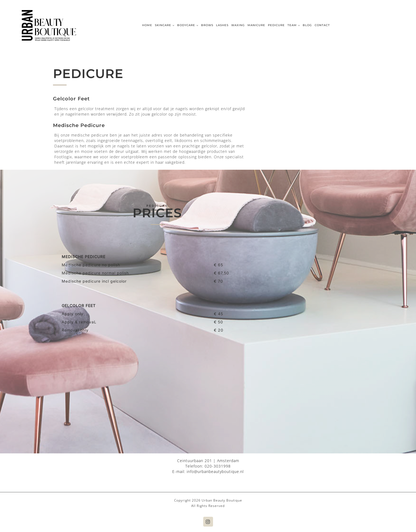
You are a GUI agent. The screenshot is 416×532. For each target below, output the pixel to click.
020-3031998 (218, 466)
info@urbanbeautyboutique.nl (215, 471)
